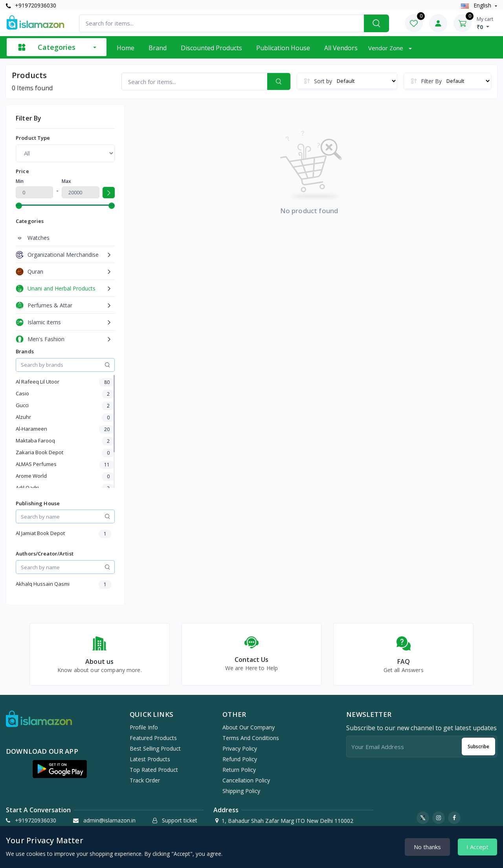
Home (126, 48)
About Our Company (249, 727)
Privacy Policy (240, 748)
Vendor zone (386, 48)
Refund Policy (240, 759)
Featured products (153, 738)
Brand (158, 48)
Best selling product (155, 748)
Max (66, 181)
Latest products (150, 759)
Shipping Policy (241, 791)
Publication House (283, 48)
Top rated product (154, 770)
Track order (145, 780)
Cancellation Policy (246, 780)
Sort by (323, 81)
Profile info (144, 727)
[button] (60, 769)
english (477, 5)
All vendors (341, 48)
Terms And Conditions (251, 738)
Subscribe (478, 746)
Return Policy (239, 770)
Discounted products (211, 48)
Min (20, 181)
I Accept (477, 847)
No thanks (427, 847)
